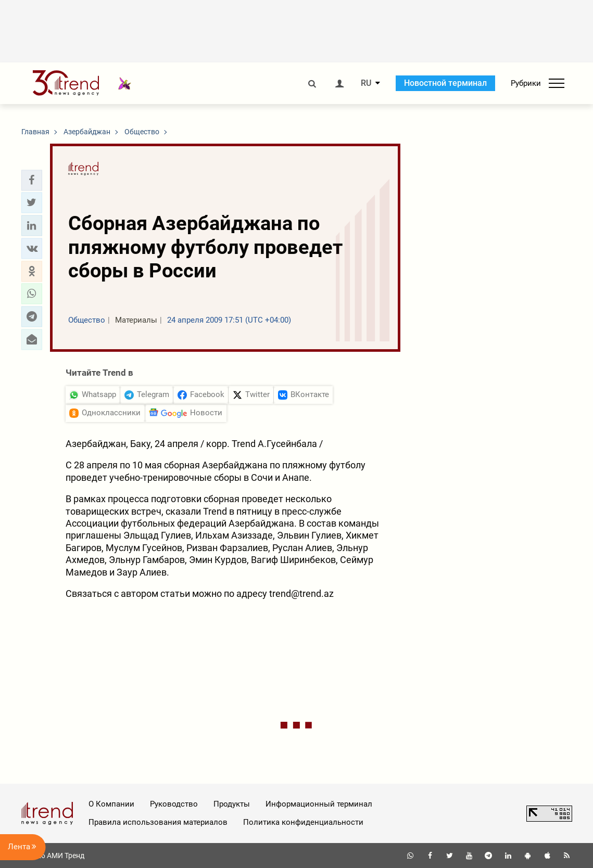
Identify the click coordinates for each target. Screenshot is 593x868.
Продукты (232, 804)
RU (366, 83)
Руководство (174, 804)
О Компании (111, 804)
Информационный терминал (319, 804)
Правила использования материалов (158, 822)
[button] (32, 180)
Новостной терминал (445, 83)
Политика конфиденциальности (303, 822)
